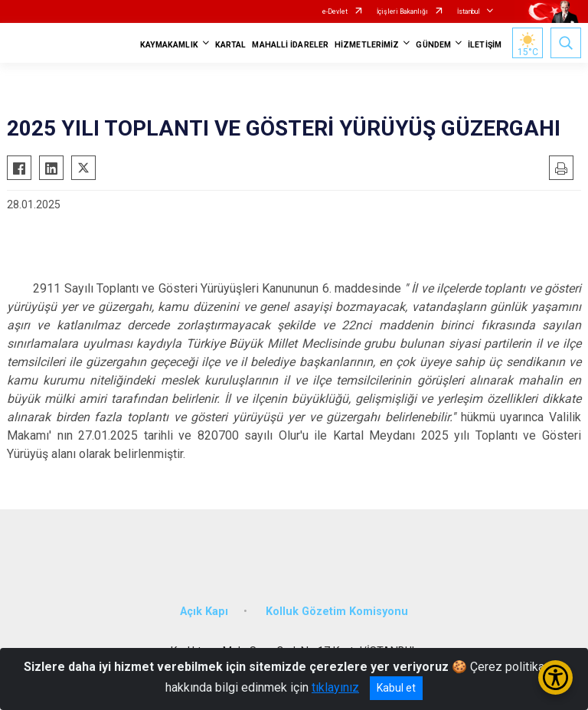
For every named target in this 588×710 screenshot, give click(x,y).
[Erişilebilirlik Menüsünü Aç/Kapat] (555, 677)
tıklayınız (335, 687)
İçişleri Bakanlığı (402, 11)
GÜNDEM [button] (433, 45)
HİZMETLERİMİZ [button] (367, 45)
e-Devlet (335, 11)
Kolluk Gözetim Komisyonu (337, 612)
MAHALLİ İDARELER (290, 45)
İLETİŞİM (485, 45)
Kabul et (396, 688)
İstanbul (469, 11)
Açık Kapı (204, 612)
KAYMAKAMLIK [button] (169, 45)
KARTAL (231, 45)
